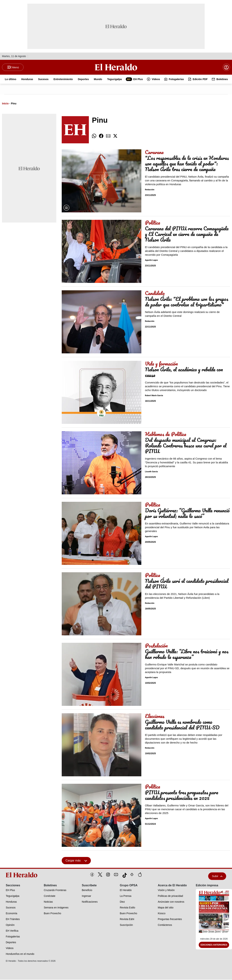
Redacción (150, 190)
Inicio (5, 104)
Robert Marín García (154, 396)
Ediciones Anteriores (214, 945)
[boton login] (226, 67)
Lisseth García (151, 472)
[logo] (22, 875)
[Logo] (116, 67)
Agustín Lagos (151, 260)
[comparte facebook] (101, 136)
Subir (217, 876)
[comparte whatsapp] (94, 136)
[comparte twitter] (115, 136)
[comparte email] (108, 136)
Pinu (14, 104)
